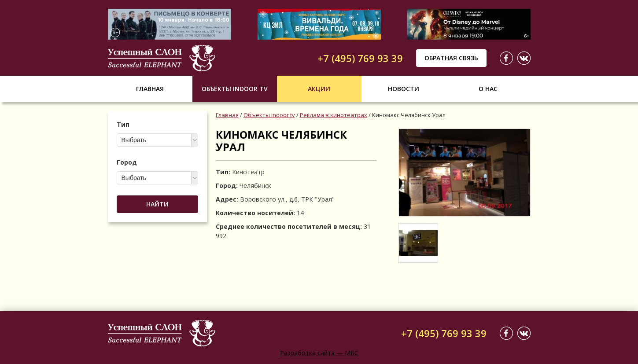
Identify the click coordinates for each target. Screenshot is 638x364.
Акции (319, 89)
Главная (150, 89)
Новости (404, 89)
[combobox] (157, 140)
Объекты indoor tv (235, 89)
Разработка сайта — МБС (319, 353)
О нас (488, 89)
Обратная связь (451, 58)
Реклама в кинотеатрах (334, 115)
